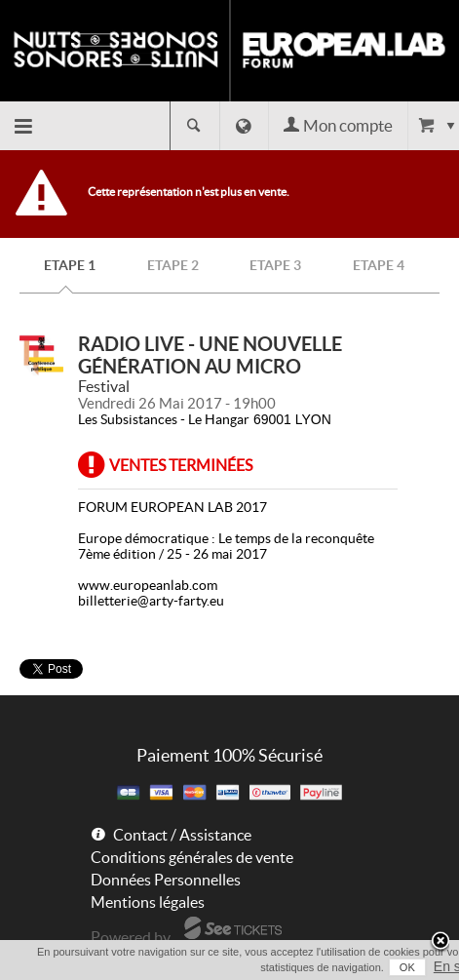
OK (407, 967)
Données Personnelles (166, 880)
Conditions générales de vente (192, 857)
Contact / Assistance (182, 835)
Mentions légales (148, 902)
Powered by (131, 937)
